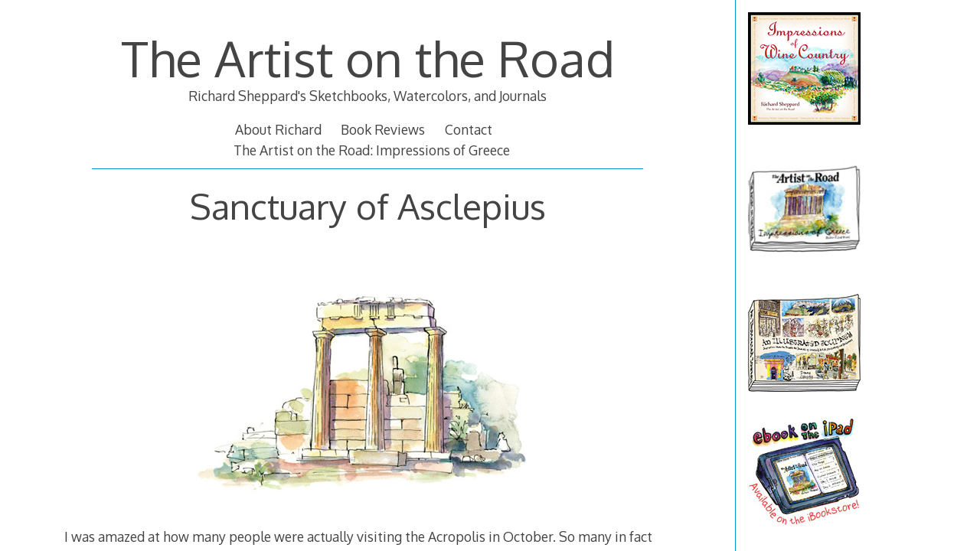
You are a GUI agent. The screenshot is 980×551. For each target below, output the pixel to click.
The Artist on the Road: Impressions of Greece (372, 150)
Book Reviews (383, 129)
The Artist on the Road (368, 58)
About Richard (278, 129)
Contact (469, 129)
